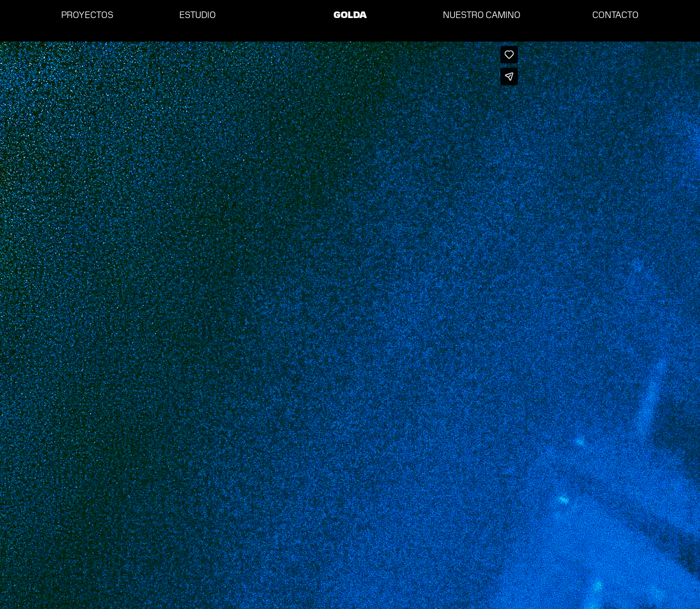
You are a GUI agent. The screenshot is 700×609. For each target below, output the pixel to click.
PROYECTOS (87, 14)
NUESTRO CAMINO (482, 14)
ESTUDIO (198, 14)
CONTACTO (616, 14)
